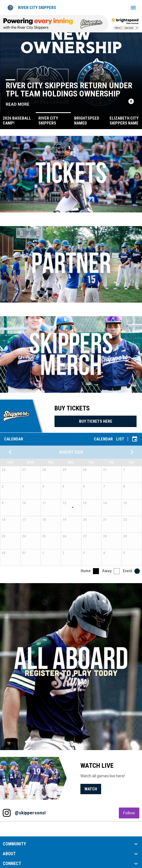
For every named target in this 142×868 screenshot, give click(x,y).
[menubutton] (133, 8)
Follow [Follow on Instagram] (131, 813)
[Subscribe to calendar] (135, 439)
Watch (91, 789)
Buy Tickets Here (96, 421)
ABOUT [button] (9, 854)
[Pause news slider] (131, 101)
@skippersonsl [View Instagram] (30, 813)
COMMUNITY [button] (14, 844)
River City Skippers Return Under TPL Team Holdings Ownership (70, 89)
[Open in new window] (71, 174)
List (120, 439)
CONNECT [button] (12, 864)
